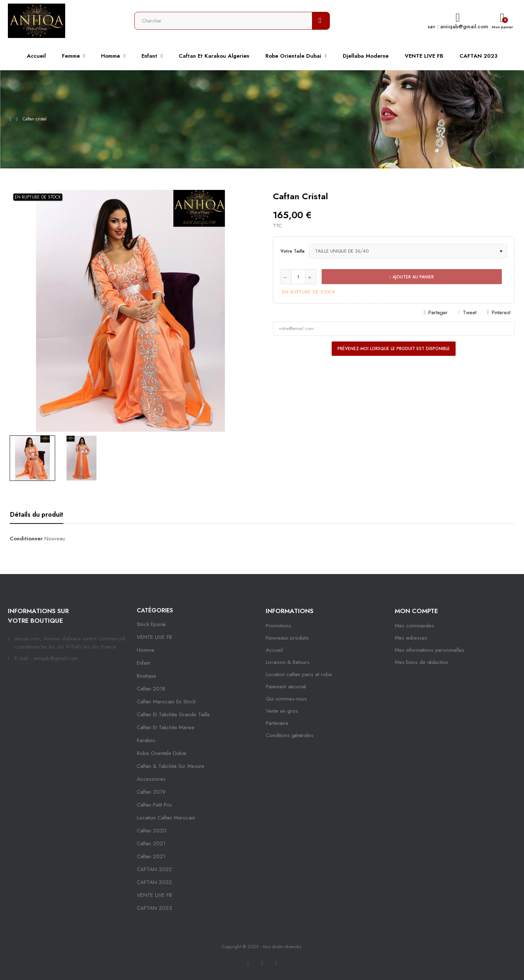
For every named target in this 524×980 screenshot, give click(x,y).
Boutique (146, 676)
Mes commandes (414, 626)
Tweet (470, 312)
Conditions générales (290, 735)
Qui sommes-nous (286, 699)
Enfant (143, 663)
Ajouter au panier (411, 277)
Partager (438, 312)
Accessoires (151, 779)
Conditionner (26, 539)
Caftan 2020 (152, 831)
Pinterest (501, 312)
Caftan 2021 (151, 856)
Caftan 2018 (151, 689)
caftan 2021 (151, 843)
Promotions (278, 626)
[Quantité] (298, 277)
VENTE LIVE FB (154, 637)
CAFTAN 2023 (154, 908)
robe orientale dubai (162, 753)
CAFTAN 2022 (154, 869)
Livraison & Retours (288, 662)
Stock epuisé (151, 624)
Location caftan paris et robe (299, 674)
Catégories (155, 610)
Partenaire (277, 723)
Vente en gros (282, 711)
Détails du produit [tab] (37, 515)
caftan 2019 (151, 792)
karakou (146, 740)
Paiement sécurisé (286, 687)
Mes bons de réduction (421, 662)
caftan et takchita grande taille (173, 714)
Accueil (274, 650)
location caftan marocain (166, 818)
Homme (146, 650)
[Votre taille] (408, 251)
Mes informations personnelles (429, 650)
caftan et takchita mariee (166, 727)
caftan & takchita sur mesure (170, 766)
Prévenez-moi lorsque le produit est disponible (394, 349)
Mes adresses (411, 638)
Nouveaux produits (287, 638)
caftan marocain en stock (166, 702)
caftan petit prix (154, 805)
